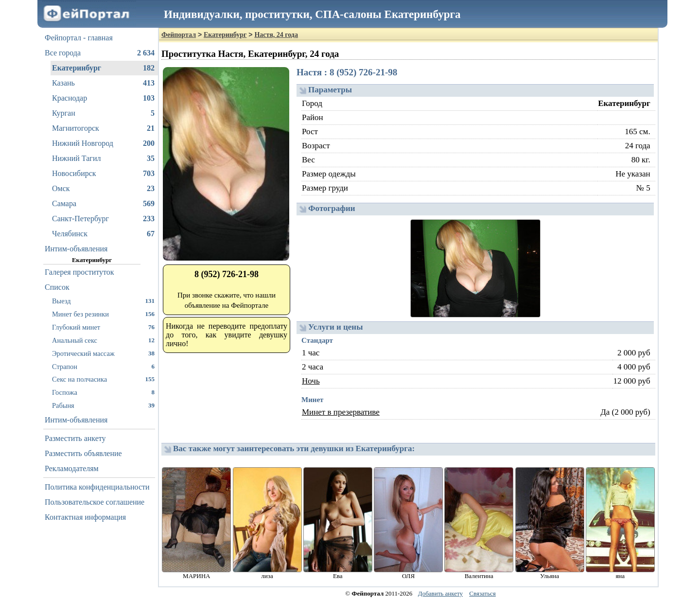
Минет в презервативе (341, 412)
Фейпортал (179, 35)
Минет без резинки (103, 314)
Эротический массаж (103, 353)
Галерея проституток (79, 272)
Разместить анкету (75, 438)
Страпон (103, 366)
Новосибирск (103, 174)
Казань (103, 83)
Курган (103, 113)
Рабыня (103, 405)
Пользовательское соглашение (95, 502)
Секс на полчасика (103, 379)
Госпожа (103, 392)
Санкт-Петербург (103, 219)
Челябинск (103, 234)
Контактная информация (85, 517)
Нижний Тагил (103, 158)
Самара (103, 204)
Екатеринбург (103, 68)
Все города (100, 53)
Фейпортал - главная (79, 38)
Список (57, 287)
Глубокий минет (103, 327)
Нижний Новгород (103, 143)
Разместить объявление (83, 453)
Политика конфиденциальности (97, 487)
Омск (103, 189)
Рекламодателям (72, 468)
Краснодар (103, 98)
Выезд (103, 301)
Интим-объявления (76, 249)
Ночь (311, 381)
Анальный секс (103, 340)
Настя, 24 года (276, 35)
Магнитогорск (103, 128)
